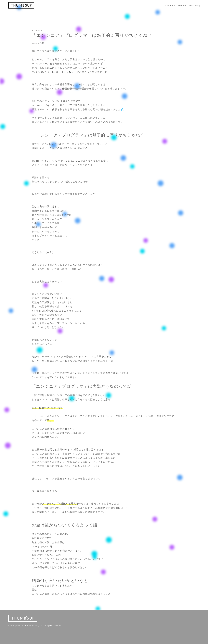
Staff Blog (194, 5)
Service (182, 5)
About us (170, 5)
